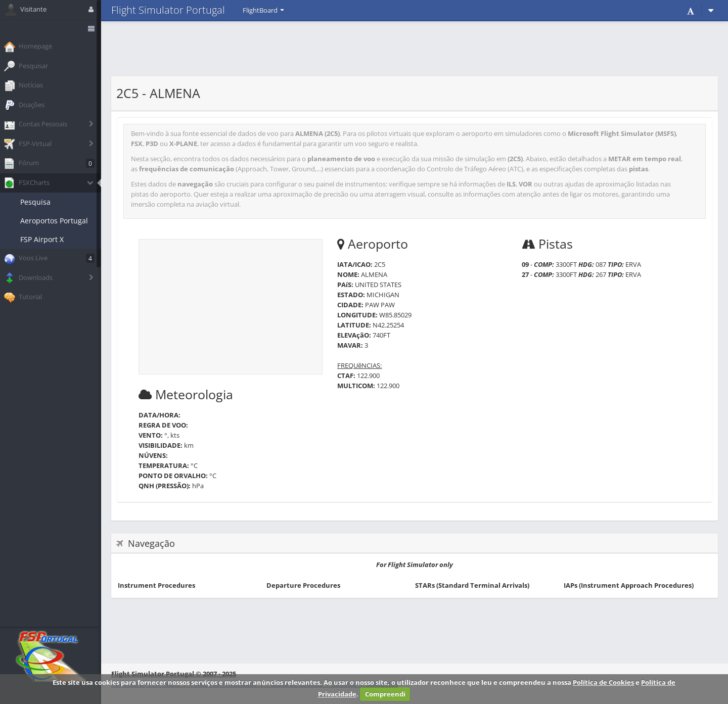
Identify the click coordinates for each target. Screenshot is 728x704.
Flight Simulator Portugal (168, 10)
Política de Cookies (603, 682)
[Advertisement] (415, 48)
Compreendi (385, 694)
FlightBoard (263, 10)
